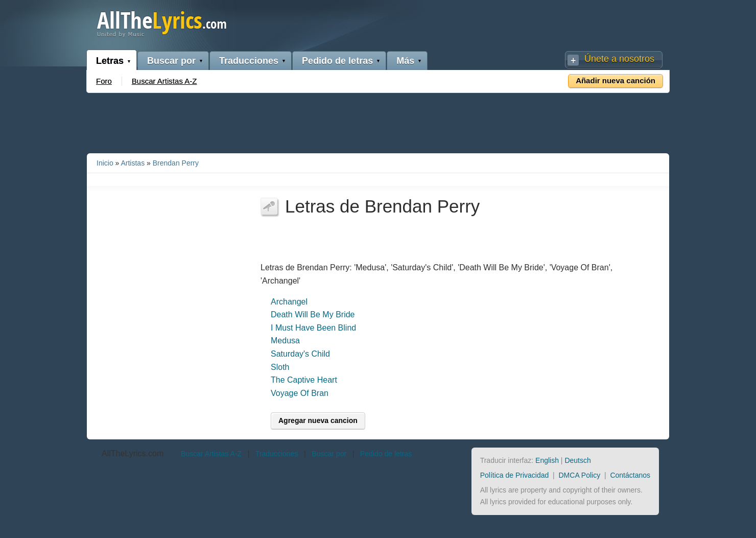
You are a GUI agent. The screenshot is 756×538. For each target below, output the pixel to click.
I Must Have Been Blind (313, 328)
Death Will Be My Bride (313, 314)
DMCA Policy (580, 475)
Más (405, 61)
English (547, 460)
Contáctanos (630, 475)
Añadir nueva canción (616, 80)
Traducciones (249, 61)
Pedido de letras (337, 61)
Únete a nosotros (619, 59)
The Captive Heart (304, 380)
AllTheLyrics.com (133, 453)
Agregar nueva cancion (318, 420)
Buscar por (171, 61)
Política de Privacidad (515, 475)
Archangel (289, 302)
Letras (110, 61)
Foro (104, 81)
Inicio (105, 163)
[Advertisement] (378, 121)
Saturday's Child (300, 354)
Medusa (285, 341)
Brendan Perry (176, 163)
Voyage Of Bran (300, 393)
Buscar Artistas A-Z (164, 81)
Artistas (133, 163)
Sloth (280, 367)
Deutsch (577, 460)
